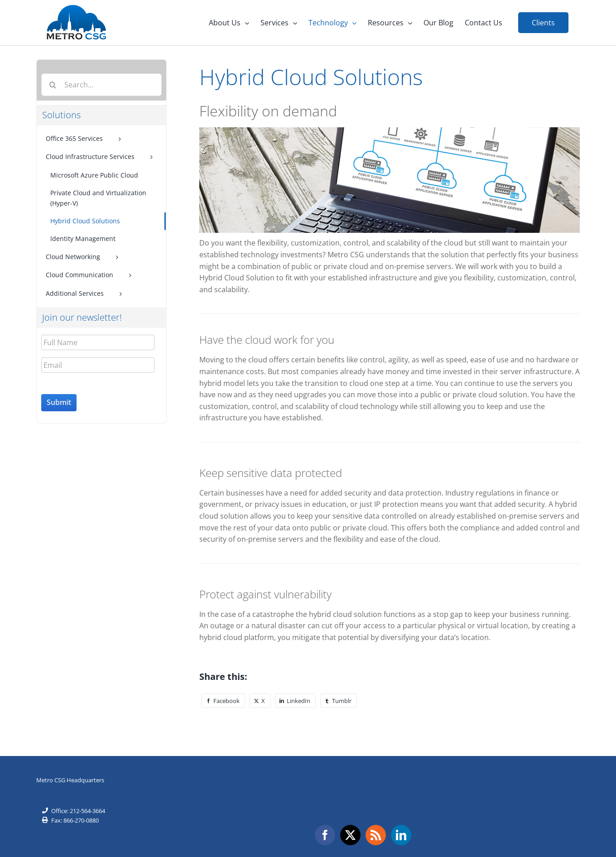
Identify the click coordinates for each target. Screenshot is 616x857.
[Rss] (376, 835)
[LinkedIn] (295, 700)
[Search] (53, 84)
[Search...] (101, 84)
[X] (260, 700)
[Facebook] (223, 700)
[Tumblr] (339, 700)
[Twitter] (350, 835)
